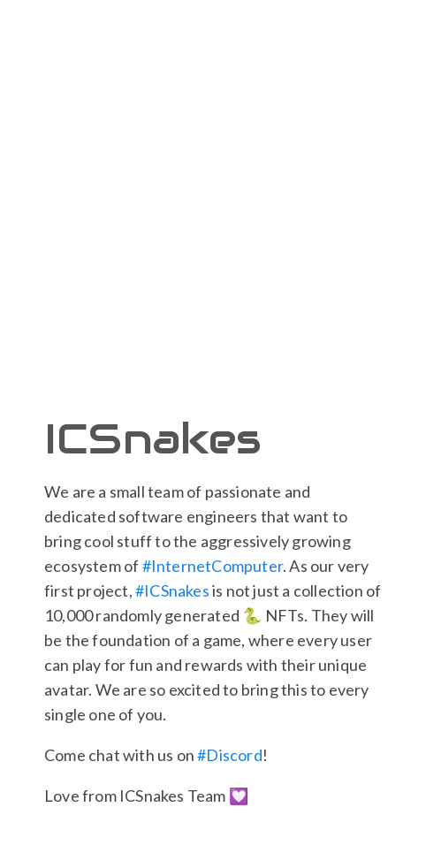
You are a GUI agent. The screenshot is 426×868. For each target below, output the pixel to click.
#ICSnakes (172, 590)
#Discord (230, 755)
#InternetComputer (213, 566)
